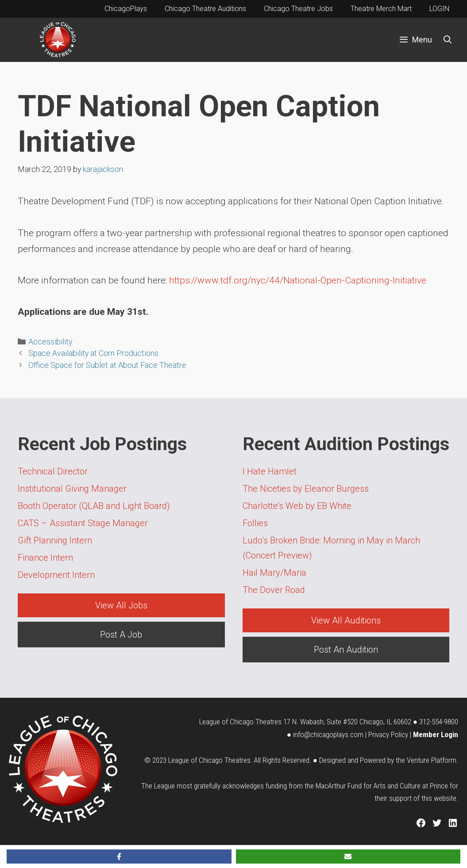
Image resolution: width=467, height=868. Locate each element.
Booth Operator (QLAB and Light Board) (94, 506)
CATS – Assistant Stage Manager (83, 523)
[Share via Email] (348, 857)
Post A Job (121, 635)
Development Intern (56, 575)
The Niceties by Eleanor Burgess (306, 489)
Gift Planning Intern (55, 540)
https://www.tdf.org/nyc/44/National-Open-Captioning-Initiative (298, 280)
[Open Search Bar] (448, 40)
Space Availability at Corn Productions (93, 353)
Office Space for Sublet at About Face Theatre (107, 365)
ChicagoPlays (126, 9)
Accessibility (50, 342)
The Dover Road (274, 590)
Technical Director (53, 471)
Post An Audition (346, 650)
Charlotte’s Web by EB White (297, 506)
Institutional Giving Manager (72, 489)
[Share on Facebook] (119, 857)
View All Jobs (121, 605)
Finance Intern (45, 558)
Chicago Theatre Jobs (298, 9)
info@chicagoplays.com (328, 734)
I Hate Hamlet (270, 471)
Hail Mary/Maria (274, 573)
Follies (255, 523)
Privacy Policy (388, 734)
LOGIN (439, 9)
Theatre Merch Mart (381, 9)
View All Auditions (346, 620)
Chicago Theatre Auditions (205, 9)
